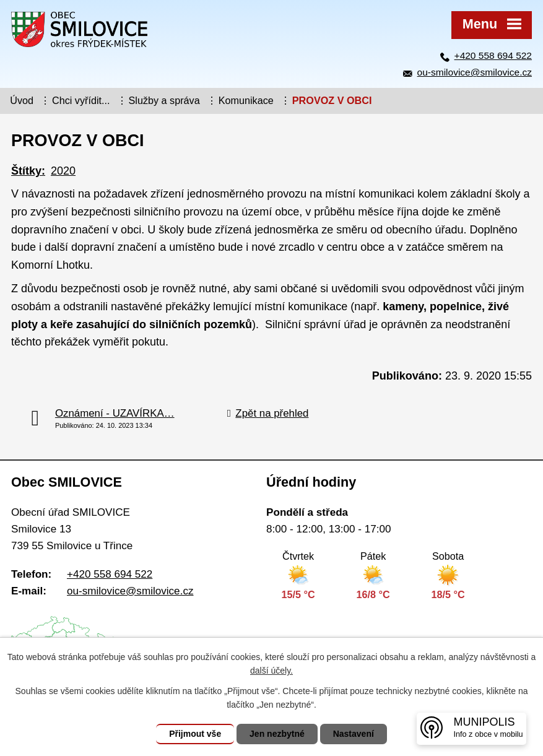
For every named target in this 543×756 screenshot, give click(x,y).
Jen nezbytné (277, 734)
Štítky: (28, 171)
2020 (63, 171)
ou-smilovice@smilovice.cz (475, 72)
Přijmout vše (195, 734)
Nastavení (354, 734)
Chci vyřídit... (81, 100)
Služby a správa (164, 100)
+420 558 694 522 (493, 55)
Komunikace (246, 100)
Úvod (22, 100)
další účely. (271, 671)
